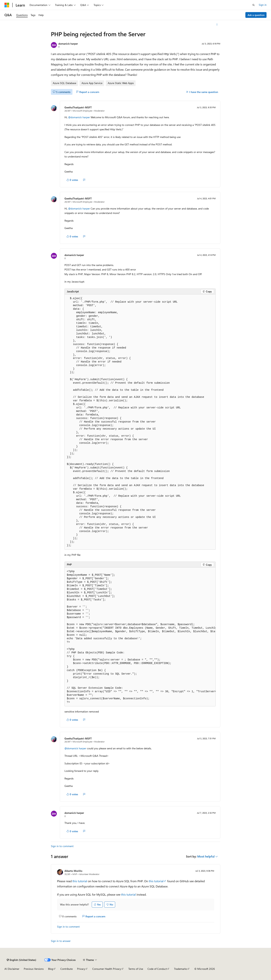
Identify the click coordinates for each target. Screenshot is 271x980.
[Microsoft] (7, 5)
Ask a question (256, 15)
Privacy (81, 969)
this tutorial (80, 881)
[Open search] (254, 5)
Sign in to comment (62, 846)
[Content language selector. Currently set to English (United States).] (21, 960)
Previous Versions (34, 969)
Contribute (66, 969)
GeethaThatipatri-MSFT (78, 107)
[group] (140, 637)
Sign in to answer (61, 941)
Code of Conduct (157, 969)
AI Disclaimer (12, 969)
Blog (51, 969)
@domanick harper (79, 117)
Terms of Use (136, 969)
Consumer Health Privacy (107, 969)
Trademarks (181, 969)
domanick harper (68, 44)
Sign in (263, 5)
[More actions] (217, 25)
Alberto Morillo (73, 871)
